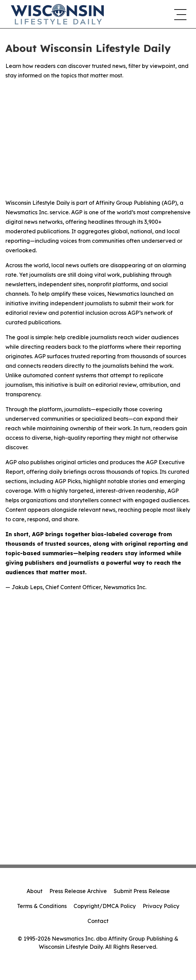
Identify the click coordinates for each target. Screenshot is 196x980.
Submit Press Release (142, 891)
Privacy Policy (161, 906)
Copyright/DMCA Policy (105, 906)
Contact (98, 921)
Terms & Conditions (42, 906)
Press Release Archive (78, 891)
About (35, 891)
